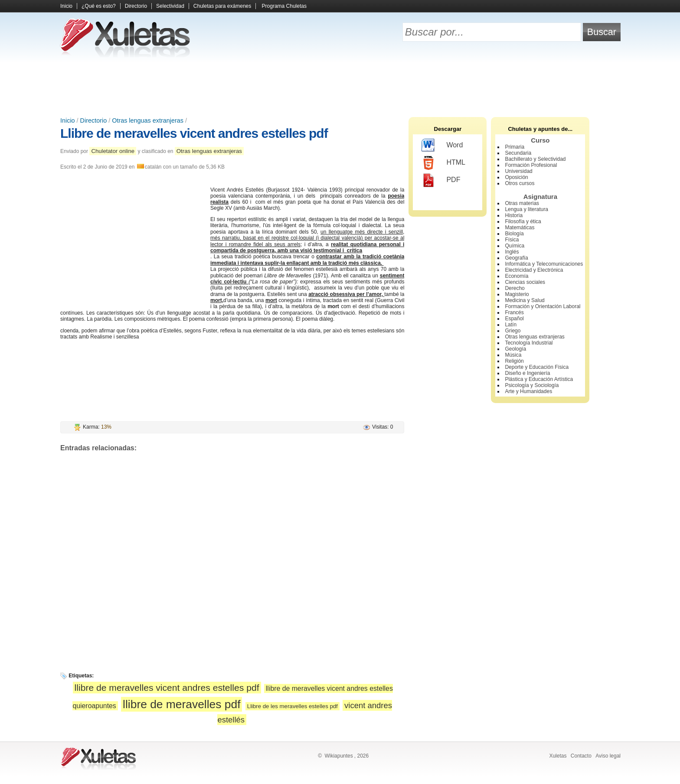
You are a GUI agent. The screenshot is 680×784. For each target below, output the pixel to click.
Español (514, 319)
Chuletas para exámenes (222, 6)
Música (513, 355)
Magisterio (517, 294)
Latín (511, 325)
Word (442, 146)
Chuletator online (113, 151)
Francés (514, 312)
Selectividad (170, 6)
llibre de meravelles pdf (181, 704)
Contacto (581, 756)
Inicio (66, 6)
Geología (515, 349)
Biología (514, 234)
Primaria (515, 147)
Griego (513, 331)
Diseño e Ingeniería (527, 373)
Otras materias (522, 203)
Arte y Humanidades (528, 391)
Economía (517, 276)
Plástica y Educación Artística (539, 379)
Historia (514, 215)
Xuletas (558, 756)
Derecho (515, 288)
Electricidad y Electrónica (534, 270)
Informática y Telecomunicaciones (544, 264)
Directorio (136, 6)
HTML (443, 163)
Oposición (516, 177)
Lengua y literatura (526, 209)
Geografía (516, 258)
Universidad (518, 171)
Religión (514, 361)
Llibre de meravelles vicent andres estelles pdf (194, 133)
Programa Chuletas (284, 6)
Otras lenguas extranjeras (148, 120)
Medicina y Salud (525, 300)
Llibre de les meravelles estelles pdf (293, 706)
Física (512, 240)
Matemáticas (520, 228)
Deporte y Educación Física (537, 367)
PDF (441, 180)
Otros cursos (520, 183)
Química (515, 246)
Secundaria (518, 153)
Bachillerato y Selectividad (535, 159)
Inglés (512, 252)
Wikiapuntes (338, 756)
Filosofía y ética (523, 221)
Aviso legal (608, 756)
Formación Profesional (531, 165)
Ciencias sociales (525, 282)
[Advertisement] (340, 87)
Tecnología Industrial (529, 343)
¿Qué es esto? (99, 6)
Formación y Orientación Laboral (543, 306)
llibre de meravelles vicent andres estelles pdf (167, 688)
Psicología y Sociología (532, 385)
